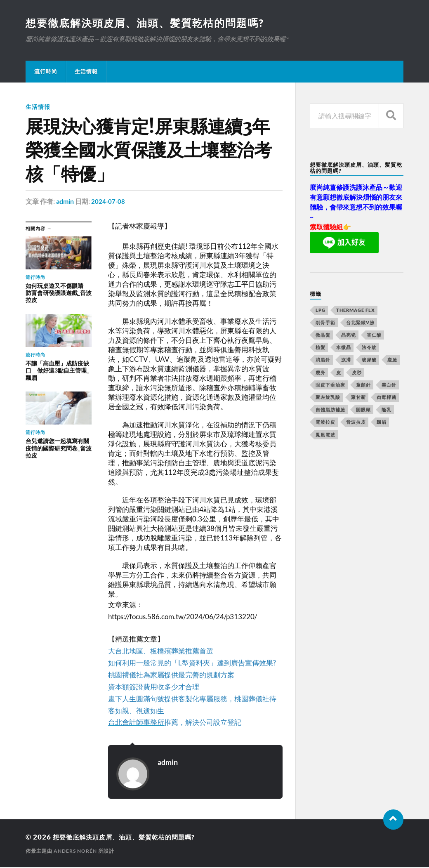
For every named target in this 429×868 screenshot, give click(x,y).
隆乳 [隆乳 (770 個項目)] (387, 410)
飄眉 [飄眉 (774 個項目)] (382, 423)
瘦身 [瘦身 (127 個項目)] (321, 373)
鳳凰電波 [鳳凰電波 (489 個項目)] (325, 435)
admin (65, 202)
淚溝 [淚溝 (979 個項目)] (346, 360)
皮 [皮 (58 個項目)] (339, 373)
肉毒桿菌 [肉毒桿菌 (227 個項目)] (387, 398)
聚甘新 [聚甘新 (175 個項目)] (358, 398)
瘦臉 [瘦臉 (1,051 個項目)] (392, 360)
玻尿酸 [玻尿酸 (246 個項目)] (369, 360)
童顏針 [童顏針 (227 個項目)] (363, 386)
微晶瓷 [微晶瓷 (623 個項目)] (323, 336)
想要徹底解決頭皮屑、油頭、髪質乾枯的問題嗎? (150, 23)
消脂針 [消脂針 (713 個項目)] (323, 360)
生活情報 (86, 72)
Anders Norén (75, 852)
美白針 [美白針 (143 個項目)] (389, 386)
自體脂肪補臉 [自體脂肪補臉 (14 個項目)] (330, 410)
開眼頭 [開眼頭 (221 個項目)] (363, 410)
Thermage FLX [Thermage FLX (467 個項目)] (356, 311)
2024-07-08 (108, 202)
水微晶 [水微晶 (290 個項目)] (344, 348)
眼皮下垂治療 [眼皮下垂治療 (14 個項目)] (330, 386)
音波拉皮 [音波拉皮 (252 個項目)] (356, 423)
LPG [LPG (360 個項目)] (321, 311)
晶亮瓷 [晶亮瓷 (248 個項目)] (349, 336)
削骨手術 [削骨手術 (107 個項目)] (325, 323)
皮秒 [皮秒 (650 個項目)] (357, 373)
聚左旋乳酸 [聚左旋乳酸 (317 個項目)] (328, 398)
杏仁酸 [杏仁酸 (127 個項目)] (374, 336)
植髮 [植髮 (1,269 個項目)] (321, 348)
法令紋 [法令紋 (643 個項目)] (369, 348)
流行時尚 (46, 72)
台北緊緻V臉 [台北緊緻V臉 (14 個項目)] (360, 323)
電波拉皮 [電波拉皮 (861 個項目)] (325, 423)
